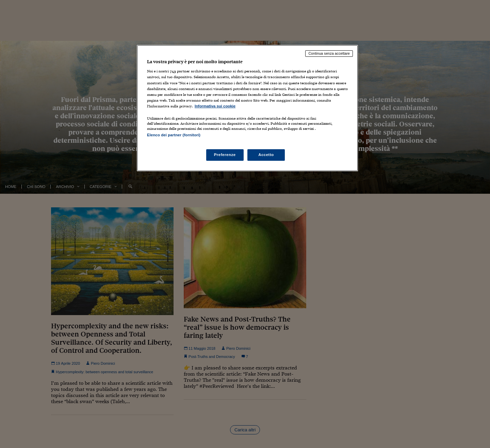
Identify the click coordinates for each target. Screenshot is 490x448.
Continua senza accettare (329, 53)
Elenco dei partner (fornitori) (174, 135)
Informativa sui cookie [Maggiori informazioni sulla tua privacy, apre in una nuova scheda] (215, 106)
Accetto (266, 155)
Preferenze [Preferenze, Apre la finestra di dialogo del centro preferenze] (225, 155)
